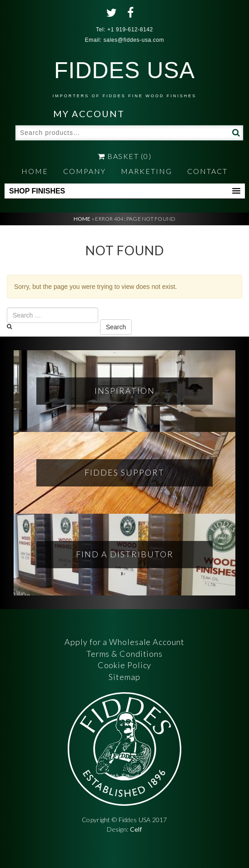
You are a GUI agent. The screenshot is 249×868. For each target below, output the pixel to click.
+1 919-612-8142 (130, 30)
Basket (124, 156)
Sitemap (124, 677)
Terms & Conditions (124, 654)
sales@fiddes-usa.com (134, 40)
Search (235, 132)
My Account (89, 114)
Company (85, 171)
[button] (125, 191)
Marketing (147, 171)
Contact (207, 171)
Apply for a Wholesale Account (124, 642)
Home (35, 171)
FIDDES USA (124, 78)
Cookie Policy (125, 665)
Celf (136, 829)
